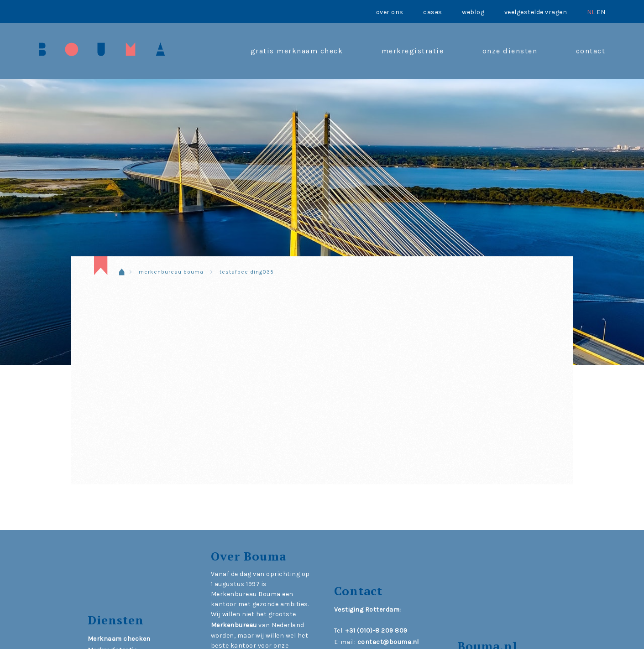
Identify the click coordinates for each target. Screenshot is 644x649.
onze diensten (510, 51)
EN (601, 12)
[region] (322, 194)
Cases (433, 12)
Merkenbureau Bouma (171, 272)
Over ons (390, 12)
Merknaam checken (119, 639)
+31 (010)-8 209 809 (377, 631)
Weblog (473, 12)
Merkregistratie (413, 51)
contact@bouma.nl (388, 642)
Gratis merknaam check (297, 51)
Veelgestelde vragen (536, 12)
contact (591, 51)
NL (591, 12)
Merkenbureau (234, 625)
